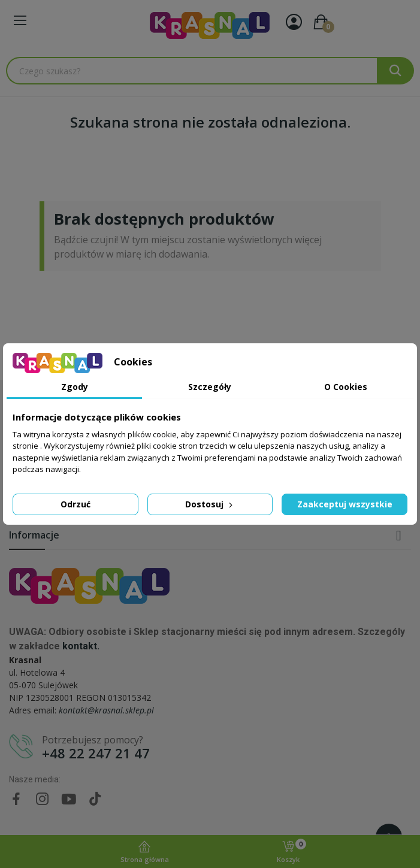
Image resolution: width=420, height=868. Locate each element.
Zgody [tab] (75, 387)
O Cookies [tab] (346, 387)
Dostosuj (210, 504)
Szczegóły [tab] (210, 387)
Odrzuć (75, 504)
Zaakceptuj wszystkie (345, 504)
